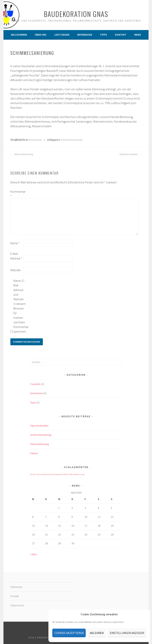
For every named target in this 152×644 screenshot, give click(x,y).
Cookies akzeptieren (69, 633)
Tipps (103, 35)
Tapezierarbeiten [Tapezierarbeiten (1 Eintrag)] (62, 474)
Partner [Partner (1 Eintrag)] (33, 474)
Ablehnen (97, 633)
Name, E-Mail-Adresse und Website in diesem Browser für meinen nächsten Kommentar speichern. (20, 306)
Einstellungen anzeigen (127, 633)
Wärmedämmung (22, 154)
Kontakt (121, 35)
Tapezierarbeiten (130, 154)
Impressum (16, 587)
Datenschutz (17, 605)
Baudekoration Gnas (76, 14)
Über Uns (41, 35)
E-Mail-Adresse (16, 256)
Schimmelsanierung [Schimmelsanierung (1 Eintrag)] (45, 474)
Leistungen (62, 35)
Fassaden (35, 384)
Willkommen (19, 35)
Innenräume (35, 140)
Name (15, 243)
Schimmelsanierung (72, 140)
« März (34, 554)
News (138, 35)
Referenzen (85, 35)
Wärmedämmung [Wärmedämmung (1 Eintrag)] (77, 474)
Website (15, 270)
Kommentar (17, 194)
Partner (34, 453)
